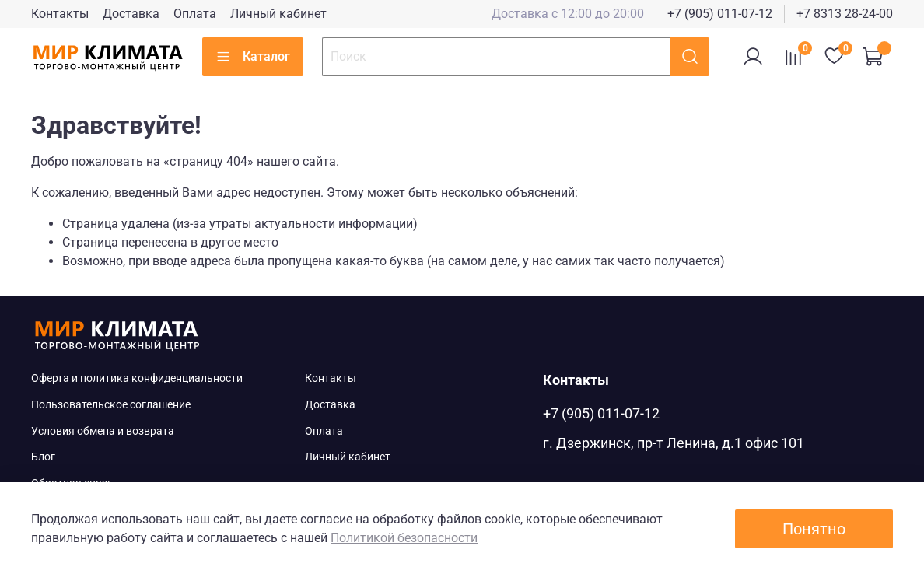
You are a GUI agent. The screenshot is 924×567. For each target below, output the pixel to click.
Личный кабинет (278, 14)
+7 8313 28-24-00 (845, 14)
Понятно (814, 529)
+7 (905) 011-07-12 (720, 14)
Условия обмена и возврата (103, 431)
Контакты (60, 14)
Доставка (131, 14)
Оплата (195, 14)
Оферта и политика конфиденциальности (137, 378)
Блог (43, 457)
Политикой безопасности (404, 538)
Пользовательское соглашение (111, 405)
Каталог (253, 57)
